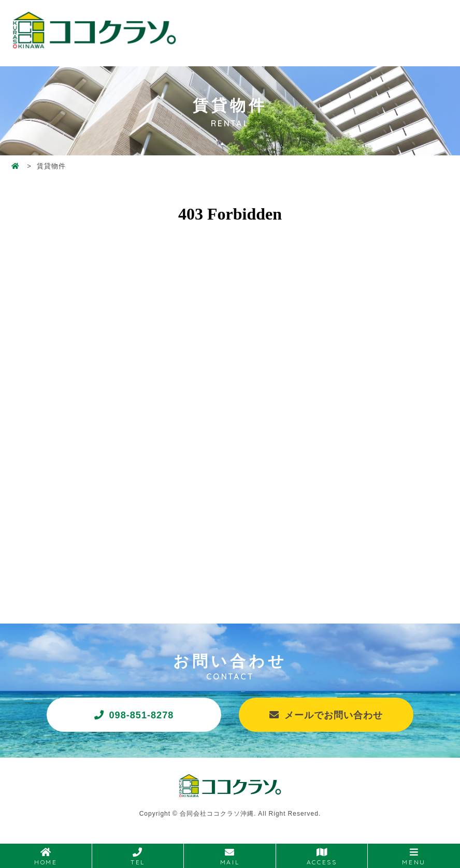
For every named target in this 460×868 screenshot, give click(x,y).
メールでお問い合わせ (334, 715)
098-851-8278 (142, 715)
